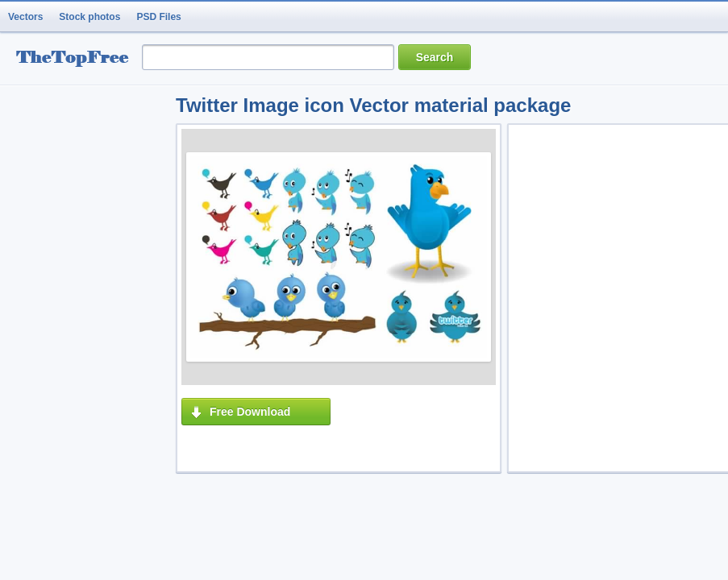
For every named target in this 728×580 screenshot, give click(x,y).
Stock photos (89, 17)
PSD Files (158, 17)
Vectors (25, 17)
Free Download (250, 412)
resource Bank (77, 59)
